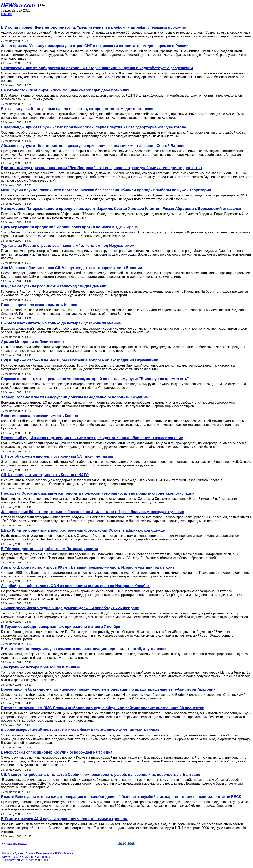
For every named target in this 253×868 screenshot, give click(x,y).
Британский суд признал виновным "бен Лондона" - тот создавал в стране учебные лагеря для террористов (101, 168)
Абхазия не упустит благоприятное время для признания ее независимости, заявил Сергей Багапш (93, 146)
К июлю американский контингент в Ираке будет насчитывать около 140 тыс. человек (80, 730)
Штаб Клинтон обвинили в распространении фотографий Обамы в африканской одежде (83, 530)
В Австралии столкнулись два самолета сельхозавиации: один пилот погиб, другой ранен (84, 649)
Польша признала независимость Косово (39, 305)
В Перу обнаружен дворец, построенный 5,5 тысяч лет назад (57, 456)
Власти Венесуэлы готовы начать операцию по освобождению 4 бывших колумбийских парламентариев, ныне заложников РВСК (121, 797)
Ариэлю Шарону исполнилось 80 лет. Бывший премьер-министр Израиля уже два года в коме (88, 567)
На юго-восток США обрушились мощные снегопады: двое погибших (65, 90)
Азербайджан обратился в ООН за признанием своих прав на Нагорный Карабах (75, 586)
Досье (19, 853)
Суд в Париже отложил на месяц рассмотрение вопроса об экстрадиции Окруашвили (80, 360)
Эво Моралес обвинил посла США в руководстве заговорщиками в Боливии (72, 268)
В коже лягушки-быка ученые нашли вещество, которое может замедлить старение (78, 109)
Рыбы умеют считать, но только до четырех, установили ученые (61, 323)
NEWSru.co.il (11, 857)
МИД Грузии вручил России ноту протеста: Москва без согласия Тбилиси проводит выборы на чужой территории (106, 190)
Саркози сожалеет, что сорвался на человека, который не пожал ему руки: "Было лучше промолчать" (95, 379)
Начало (7, 853)
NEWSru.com (18, 5)
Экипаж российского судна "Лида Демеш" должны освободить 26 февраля (70, 608)
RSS (58, 853)
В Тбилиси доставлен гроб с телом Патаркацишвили (50, 549)
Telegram (69, 853)
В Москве (28, 857)
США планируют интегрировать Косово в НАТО (45, 475)
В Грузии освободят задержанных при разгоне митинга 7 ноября (61, 627)
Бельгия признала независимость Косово (40, 416)
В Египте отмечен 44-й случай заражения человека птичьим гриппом (64, 819)
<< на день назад (14, 844)
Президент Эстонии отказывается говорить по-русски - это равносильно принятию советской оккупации (98, 493)
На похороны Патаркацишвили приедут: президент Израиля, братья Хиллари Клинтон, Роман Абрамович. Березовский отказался (121, 209)
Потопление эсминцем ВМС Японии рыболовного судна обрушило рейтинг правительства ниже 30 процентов (103, 708)
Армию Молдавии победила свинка (34, 342)
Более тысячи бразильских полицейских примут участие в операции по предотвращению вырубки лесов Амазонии (108, 689)
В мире (6, 14)
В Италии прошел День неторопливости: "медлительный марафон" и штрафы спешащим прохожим (94, 27)
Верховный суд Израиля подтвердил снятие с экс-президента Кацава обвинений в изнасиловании (92, 438)
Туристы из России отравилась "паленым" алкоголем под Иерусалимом (68, 246)
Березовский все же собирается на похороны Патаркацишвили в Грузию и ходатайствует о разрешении (97, 68)
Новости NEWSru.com (20, 860)
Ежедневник (44, 853)
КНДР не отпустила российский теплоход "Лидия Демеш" (54, 286)
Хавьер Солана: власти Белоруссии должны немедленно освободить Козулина (74, 397)
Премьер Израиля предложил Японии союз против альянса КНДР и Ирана (69, 227)
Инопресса (44, 857)
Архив (29, 853)
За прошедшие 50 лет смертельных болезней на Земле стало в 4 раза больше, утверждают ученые (92, 512)
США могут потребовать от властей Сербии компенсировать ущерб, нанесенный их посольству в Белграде (101, 775)
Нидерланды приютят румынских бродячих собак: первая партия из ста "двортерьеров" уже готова (94, 127)
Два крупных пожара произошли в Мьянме (40, 667)
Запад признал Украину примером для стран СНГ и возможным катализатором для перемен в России (95, 46)
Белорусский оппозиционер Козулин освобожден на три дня (57, 752)
